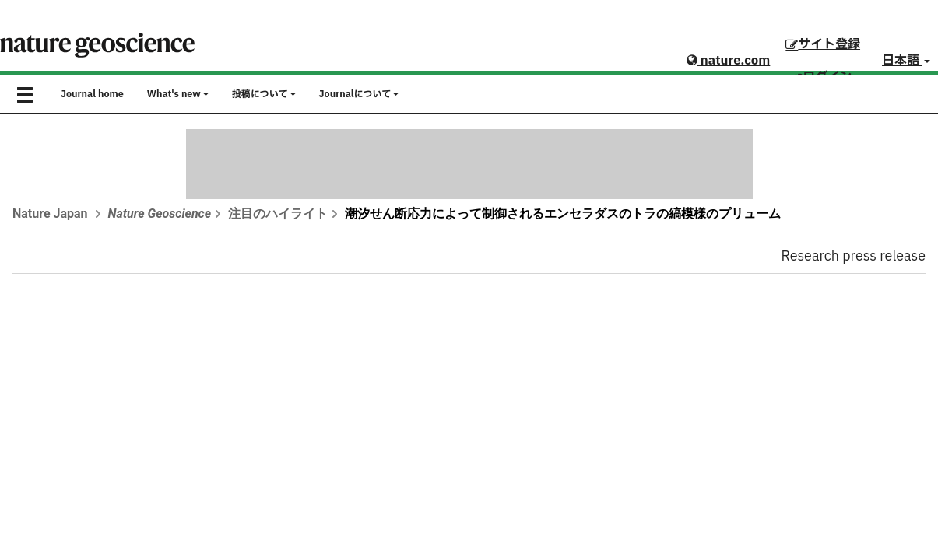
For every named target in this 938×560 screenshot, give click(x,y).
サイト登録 (823, 44)
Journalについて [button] (359, 94)
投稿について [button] (264, 94)
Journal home (92, 94)
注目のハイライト (278, 213)
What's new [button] (178, 94)
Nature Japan (50, 213)
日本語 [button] (906, 61)
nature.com (728, 61)
